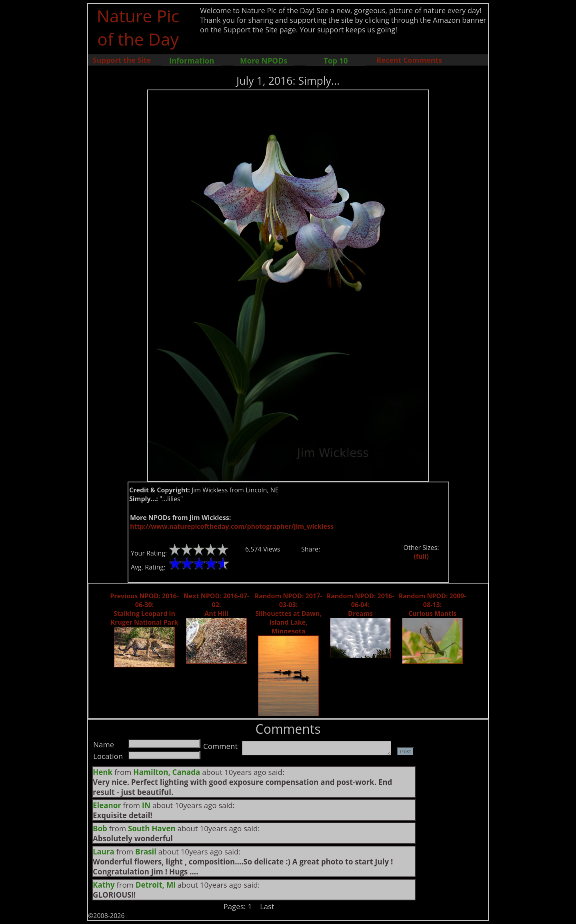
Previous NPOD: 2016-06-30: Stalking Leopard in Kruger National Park (144, 609)
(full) (421, 556)
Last (267, 906)
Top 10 (336, 61)
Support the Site (122, 60)
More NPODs (264, 61)
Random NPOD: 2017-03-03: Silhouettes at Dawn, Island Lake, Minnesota (289, 613)
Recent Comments (409, 60)
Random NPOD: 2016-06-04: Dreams (361, 605)
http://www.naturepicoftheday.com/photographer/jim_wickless (232, 526)
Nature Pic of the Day (138, 27)
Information (192, 61)
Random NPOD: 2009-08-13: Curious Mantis (433, 605)
